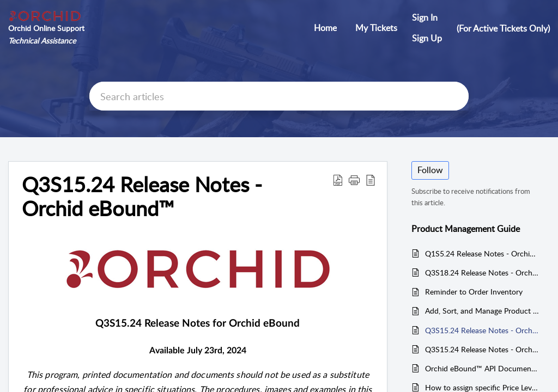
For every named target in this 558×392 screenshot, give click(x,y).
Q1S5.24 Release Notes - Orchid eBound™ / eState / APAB (482, 253)
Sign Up (427, 38)
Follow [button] (430, 170)
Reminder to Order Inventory (474, 292)
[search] (279, 96)
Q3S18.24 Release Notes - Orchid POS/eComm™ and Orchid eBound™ (482, 272)
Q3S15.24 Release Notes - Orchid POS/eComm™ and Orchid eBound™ (482, 349)
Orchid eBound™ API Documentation (482, 368)
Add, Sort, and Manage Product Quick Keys (482, 311)
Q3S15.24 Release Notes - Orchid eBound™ (482, 330)
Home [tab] (325, 28)
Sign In (425, 17)
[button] (338, 180)
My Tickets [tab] (376, 28)
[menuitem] (427, 18)
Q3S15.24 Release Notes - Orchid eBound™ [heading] (142, 197)
